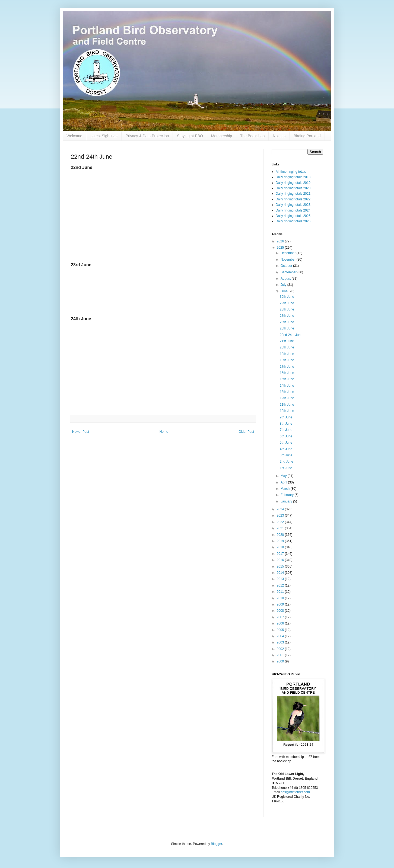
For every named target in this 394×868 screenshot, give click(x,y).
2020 (281, 535)
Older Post (246, 432)
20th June (287, 347)
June (285, 291)
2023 (281, 515)
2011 (281, 592)
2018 (281, 547)
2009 (281, 604)
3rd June (286, 455)
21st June (287, 341)
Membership (222, 136)
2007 (281, 617)
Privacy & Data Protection (147, 136)
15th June (287, 379)
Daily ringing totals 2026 (293, 221)
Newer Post (81, 432)
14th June (287, 386)
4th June (286, 449)
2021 (281, 528)
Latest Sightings (104, 136)
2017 (281, 554)
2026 (281, 241)
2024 (281, 509)
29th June (287, 303)
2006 (281, 623)
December (289, 253)
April (284, 482)
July (284, 285)
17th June (287, 367)
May (284, 476)
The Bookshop (252, 136)
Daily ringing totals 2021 (293, 194)
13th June (287, 392)
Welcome (74, 136)
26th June (287, 322)
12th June (287, 398)
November (289, 260)
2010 (281, 598)
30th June (287, 297)
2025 (281, 248)
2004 (281, 636)
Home (164, 432)
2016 (281, 560)
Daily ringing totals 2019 (293, 183)
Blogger (216, 844)
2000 (281, 661)
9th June (286, 417)
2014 (281, 573)
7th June (286, 430)
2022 (281, 522)
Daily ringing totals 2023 (293, 205)
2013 (281, 579)
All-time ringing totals (291, 172)
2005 (281, 630)
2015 (281, 566)
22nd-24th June (291, 335)
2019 (281, 541)
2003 (281, 642)
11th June (287, 405)
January (287, 501)
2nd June (286, 462)
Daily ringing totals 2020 (293, 188)
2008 (281, 611)
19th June (287, 354)
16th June (287, 373)
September (289, 272)
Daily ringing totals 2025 (293, 216)
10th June (287, 411)
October (287, 266)
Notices (279, 136)
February (287, 495)
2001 (281, 655)
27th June (287, 316)
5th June (286, 443)
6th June (286, 436)
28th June (287, 309)
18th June (287, 360)
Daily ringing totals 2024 (293, 210)
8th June (286, 424)
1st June (286, 468)
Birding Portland (307, 136)
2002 (281, 649)
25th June (287, 328)
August (286, 278)
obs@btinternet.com (295, 792)
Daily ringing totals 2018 (293, 177)
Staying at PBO (190, 136)
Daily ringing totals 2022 (293, 199)
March (286, 489)
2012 (281, 585)
